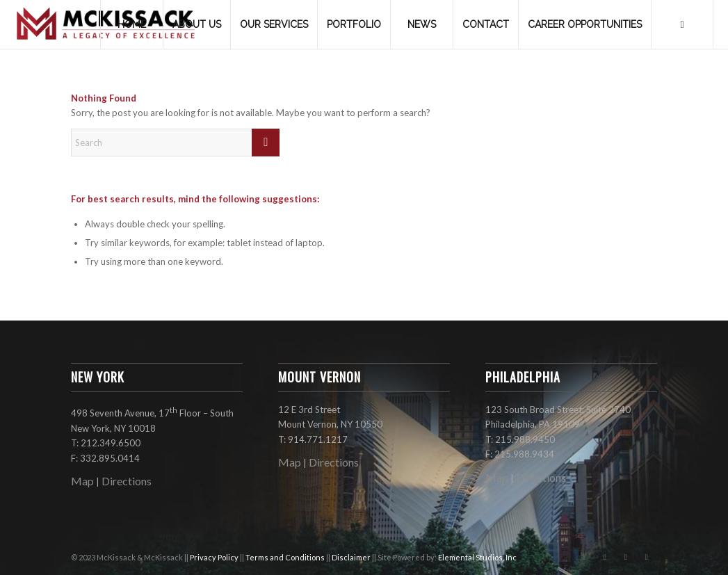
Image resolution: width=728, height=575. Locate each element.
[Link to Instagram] (605, 557)
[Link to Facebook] (584, 557)
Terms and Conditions (286, 557)
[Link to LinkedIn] (647, 557)
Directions (127, 481)
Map (82, 481)
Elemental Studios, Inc (477, 557)
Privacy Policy (215, 557)
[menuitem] (131, 24)
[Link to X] (626, 557)
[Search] (682, 24)
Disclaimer (352, 557)
